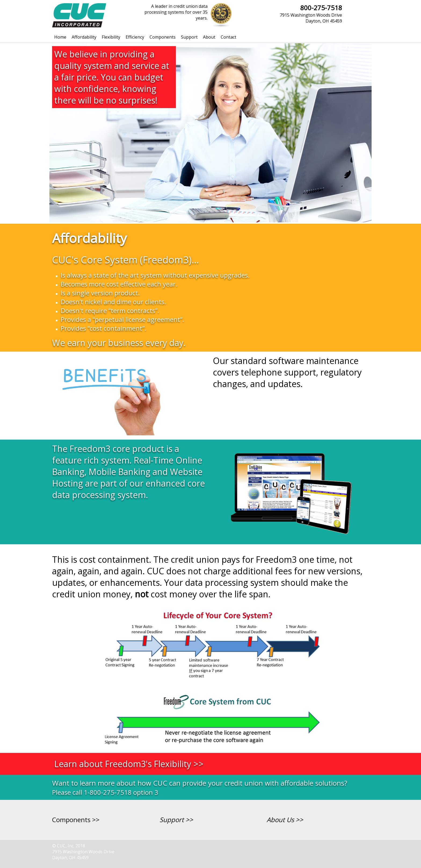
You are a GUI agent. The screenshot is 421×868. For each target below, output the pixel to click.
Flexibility (111, 37)
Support (189, 37)
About (209, 37)
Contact (228, 37)
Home (60, 37)
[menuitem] (60, 37)
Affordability (84, 37)
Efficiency (135, 37)
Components (163, 37)
